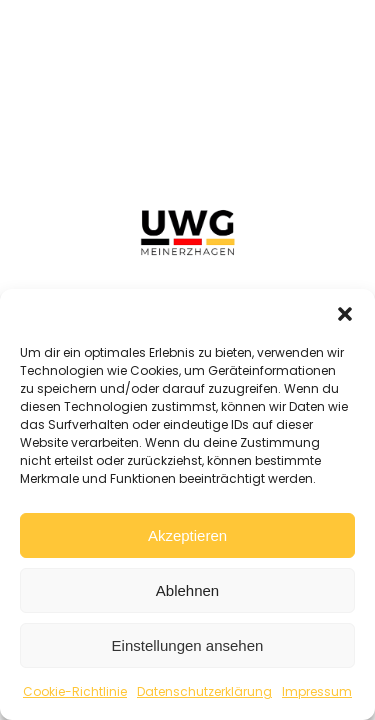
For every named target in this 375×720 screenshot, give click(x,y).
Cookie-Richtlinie (75, 691)
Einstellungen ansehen (188, 645)
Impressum (317, 691)
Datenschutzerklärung (204, 691)
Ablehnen (187, 590)
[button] (345, 314)
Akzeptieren (187, 535)
